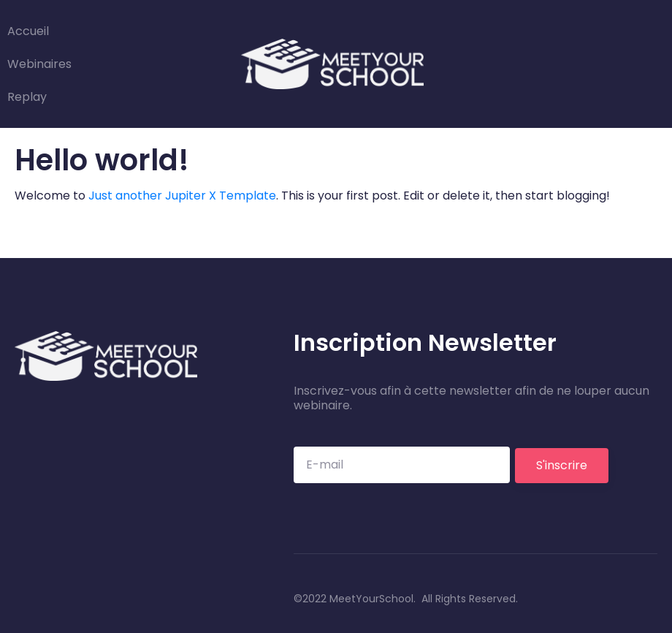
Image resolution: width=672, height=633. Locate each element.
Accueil (28, 31)
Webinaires (39, 64)
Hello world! (102, 160)
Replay (27, 97)
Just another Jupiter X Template (182, 196)
